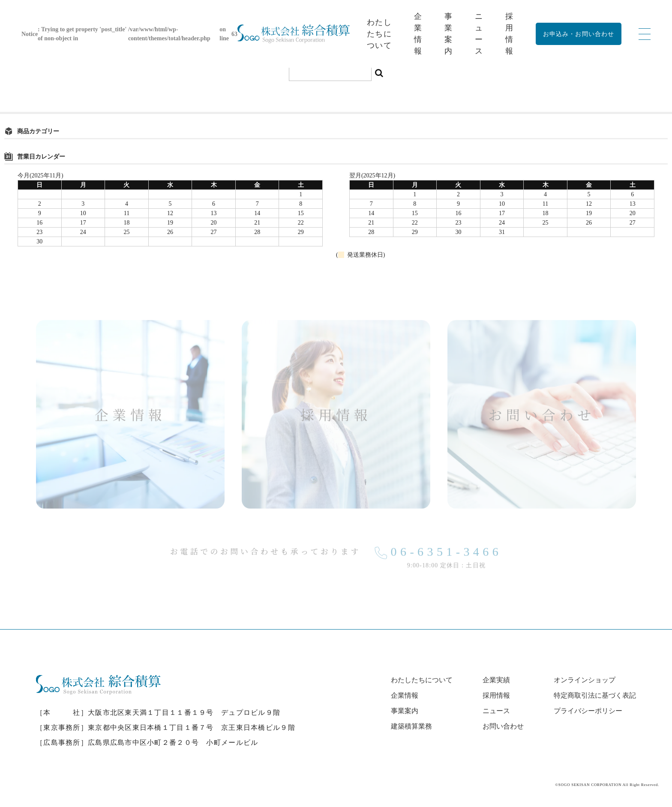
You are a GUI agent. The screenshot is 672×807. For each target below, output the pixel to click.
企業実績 (496, 680)
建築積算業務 (411, 726)
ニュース (496, 711)
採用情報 (496, 695)
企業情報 (405, 695)
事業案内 (405, 711)
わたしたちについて (379, 34)
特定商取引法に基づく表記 (595, 695)
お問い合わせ (503, 726)
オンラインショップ (585, 680)
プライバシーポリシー (588, 711)
